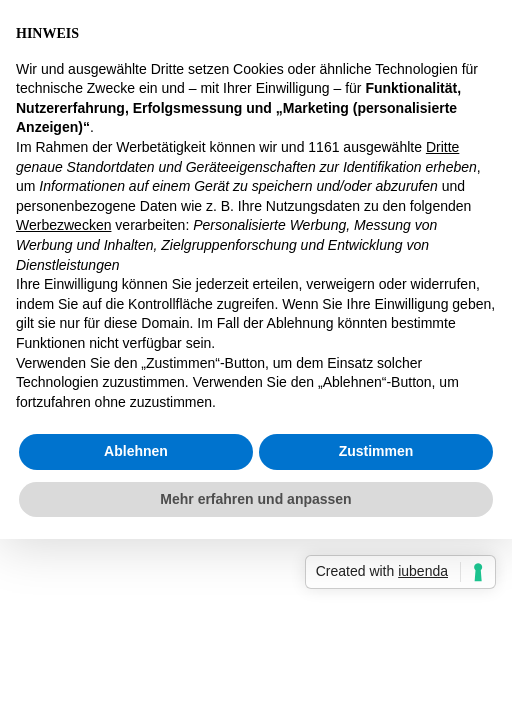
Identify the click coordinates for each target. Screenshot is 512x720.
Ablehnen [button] (136, 451)
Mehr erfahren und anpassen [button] (255, 499)
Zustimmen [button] (376, 451)
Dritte (442, 147)
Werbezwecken (63, 225)
